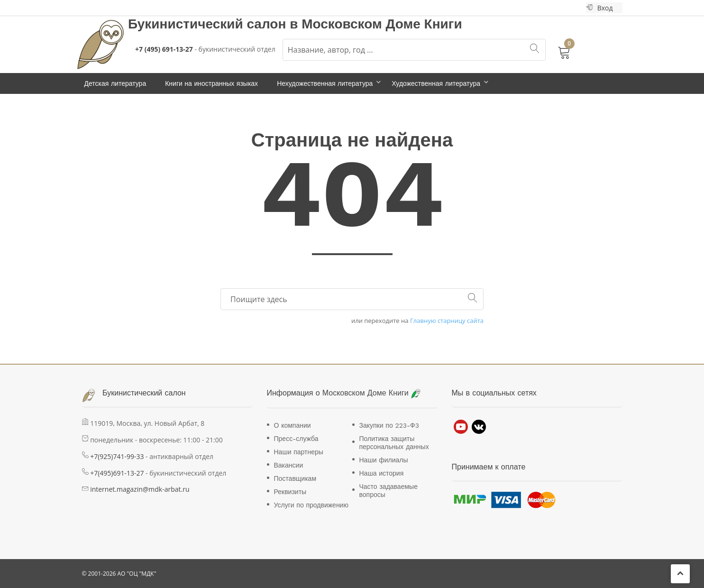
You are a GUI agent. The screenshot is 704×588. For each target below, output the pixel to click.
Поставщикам (295, 478)
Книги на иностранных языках (211, 83)
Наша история (382, 473)
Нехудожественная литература (325, 83)
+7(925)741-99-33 (117, 456)
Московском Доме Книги (382, 24)
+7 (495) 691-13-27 (164, 49)
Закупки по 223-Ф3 (389, 425)
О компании (293, 425)
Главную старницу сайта (447, 321)
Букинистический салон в (215, 24)
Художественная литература (436, 83)
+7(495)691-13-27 (117, 473)
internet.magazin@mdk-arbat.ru (140, 489)
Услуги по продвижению (311, 505)
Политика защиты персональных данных (394, 443)
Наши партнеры (299, 452)
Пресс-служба (296, 439)
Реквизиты (290, 492)
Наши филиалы (384, 460)
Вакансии (289, 465)
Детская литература (115, 83)
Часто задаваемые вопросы (389, 491)
